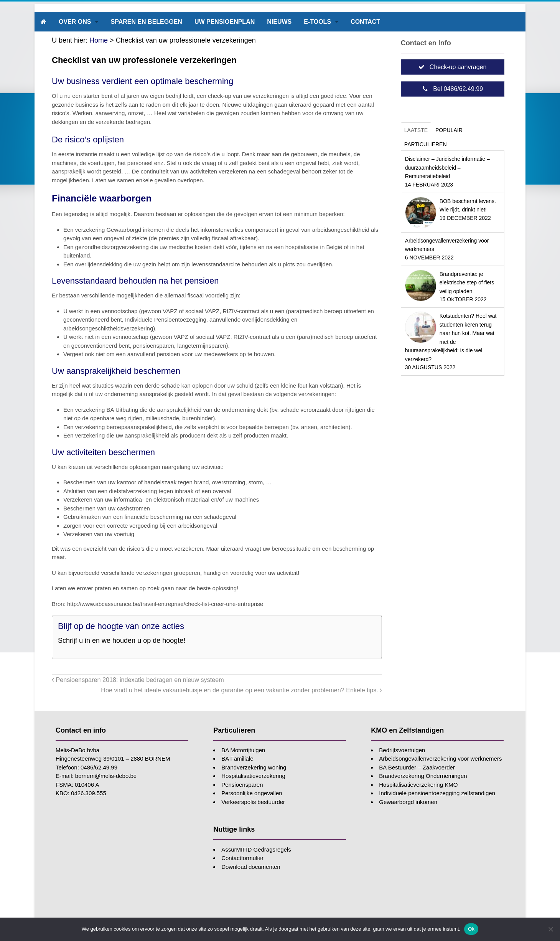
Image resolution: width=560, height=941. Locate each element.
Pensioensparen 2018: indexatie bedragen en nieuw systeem (138, 680)
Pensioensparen (242, 785)
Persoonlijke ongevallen (252, 793)
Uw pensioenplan (225, 22)
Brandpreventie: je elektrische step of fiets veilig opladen (467, 283)
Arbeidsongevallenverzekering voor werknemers (440, 759)
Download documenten (251, 867)
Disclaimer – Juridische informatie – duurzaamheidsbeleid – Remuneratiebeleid (447, 168)
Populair (449, 130)
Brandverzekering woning (254, 767)
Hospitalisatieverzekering (253, 776)
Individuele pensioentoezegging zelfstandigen (437, 793)
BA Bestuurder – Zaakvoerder (417, 767)
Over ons (75, 22)
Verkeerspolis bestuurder (253, 802)
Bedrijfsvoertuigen (402, 750)
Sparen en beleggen (146, 22)
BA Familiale (237, 759)
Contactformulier (242, 858)
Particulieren (426, 144)
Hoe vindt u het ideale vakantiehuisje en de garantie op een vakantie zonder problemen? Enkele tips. (241, 690)
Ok (471, 929)
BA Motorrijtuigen (243, 750)
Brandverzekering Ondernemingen (423, 776)
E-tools (317, 22)
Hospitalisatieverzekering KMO (418, 785)
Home (99, 40)
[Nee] (550, 929)
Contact (365, 22)
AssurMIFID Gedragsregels (256, 849)
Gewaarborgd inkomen (408, 802)
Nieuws (279, 22)
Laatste (416, 130)
